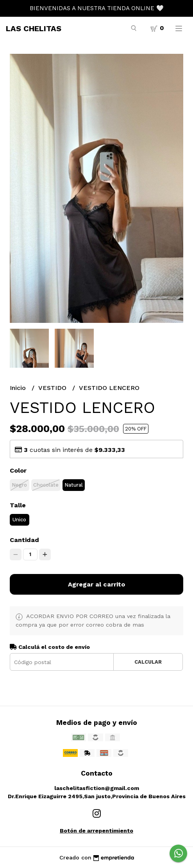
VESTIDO (53, 388)
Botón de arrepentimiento (96, 831)
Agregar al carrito (96, 584)
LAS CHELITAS (34, 28)
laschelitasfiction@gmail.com (97, 788)
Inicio (19, 388)
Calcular (148, 662)
